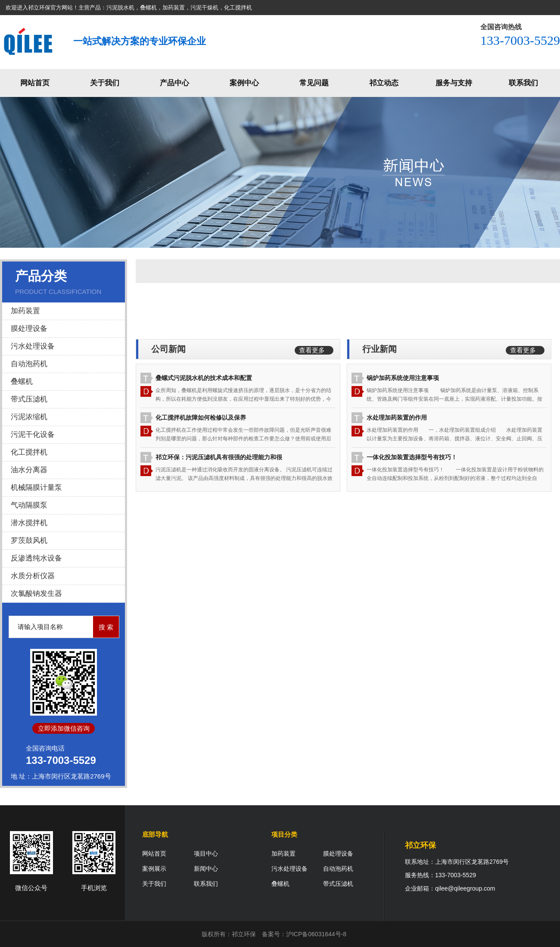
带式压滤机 (29, 399)
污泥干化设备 (33, 435)
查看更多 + (312, 350)
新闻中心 (206, 869)
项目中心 (206, 854)
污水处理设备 (33, 346)
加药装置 (25, 311)
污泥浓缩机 (29, 417)
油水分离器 (29, 470)
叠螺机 (22, 382)
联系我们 (523, 83)
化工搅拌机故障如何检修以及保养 (201, 417)
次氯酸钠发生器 (36, 593)
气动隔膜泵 (29, 505)
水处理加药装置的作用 (397, 417)
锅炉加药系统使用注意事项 (403, 378)
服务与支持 (454, 83)
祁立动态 (384, 83)
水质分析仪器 (33, 576)
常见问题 (314, 83)
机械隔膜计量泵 (36, 488)
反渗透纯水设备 (36, 558)
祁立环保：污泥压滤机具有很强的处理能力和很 (219, 457)
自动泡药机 (29, 364)
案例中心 (244, 83)
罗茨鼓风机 (29, 540)
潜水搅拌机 (29, 523)
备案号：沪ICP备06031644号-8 (304, 934)
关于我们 (105, 83)
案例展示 (154, 869)
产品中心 (174, 83)
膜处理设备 (29, 329)
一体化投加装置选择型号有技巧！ (412, 457)
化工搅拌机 (29, 452)
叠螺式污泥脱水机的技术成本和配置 (204, 378)
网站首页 (35, 83)
